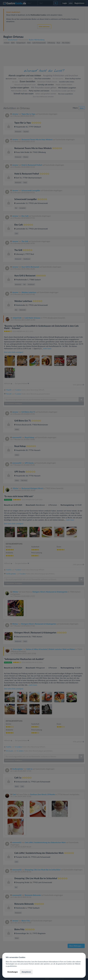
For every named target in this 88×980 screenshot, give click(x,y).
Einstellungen (13, 972)
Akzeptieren (26, 972)
